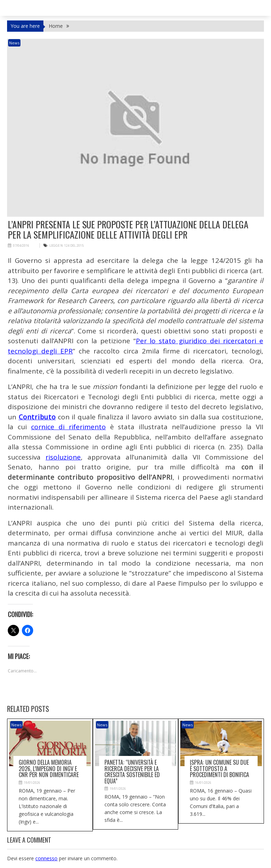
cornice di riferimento (68, 427)
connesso (46, 858)
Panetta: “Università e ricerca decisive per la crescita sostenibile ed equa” (132, 772)
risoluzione (63, 457)
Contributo (37, 417)
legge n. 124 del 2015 (67, 245)
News (14, 43)
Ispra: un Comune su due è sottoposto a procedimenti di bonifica (219, 768)
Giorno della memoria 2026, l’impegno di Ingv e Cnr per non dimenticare (49, 768)
